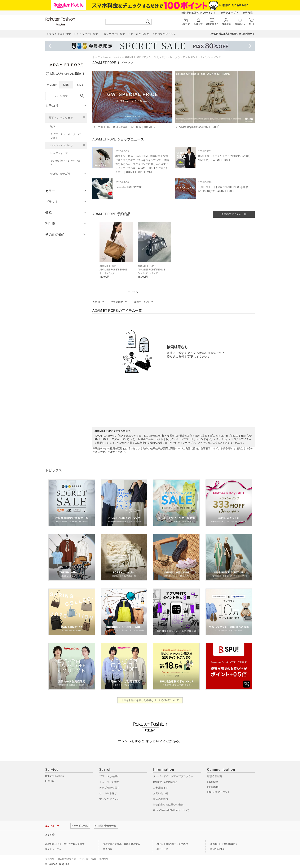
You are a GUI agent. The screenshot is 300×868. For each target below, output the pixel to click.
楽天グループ (228, 13)
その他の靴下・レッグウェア (65, 163)
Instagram (213, 787)
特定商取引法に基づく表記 (168, 805)
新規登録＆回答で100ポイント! (199, 13)
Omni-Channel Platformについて (171, 810)
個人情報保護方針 (67, 859)
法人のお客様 (161, 799)
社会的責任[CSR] (88, 859)
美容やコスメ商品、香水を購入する (122, 844)
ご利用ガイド (161, 788)
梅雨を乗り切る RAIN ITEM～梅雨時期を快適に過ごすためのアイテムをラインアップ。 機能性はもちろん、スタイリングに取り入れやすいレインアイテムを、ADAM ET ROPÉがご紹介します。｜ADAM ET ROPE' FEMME (142, 164)
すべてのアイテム (109, 799)
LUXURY (50, 781)
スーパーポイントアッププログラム (173, 776)
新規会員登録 (215, 776)
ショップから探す (109, 782)
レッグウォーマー (60, 153)
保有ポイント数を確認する (224, 844)
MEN (66, 85)
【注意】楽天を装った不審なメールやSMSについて (150, 700)
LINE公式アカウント (219, 792)
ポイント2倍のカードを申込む (172, 844)
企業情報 (50, 859)
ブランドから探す (109, 776)
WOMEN (52, 85)
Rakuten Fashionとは (165, 782)
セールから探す (108, 793)
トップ (96, 57)
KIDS (80, 85)
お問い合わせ (161, 793)
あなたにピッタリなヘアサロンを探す (65, 844)
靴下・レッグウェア (61, 118)
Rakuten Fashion (112, 57)
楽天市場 (248, 13)
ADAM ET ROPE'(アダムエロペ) (142, 57)
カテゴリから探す (109, 788)
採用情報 (104, 859)
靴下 (53, 127)
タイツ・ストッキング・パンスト (65, 136)
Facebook (213, 782)
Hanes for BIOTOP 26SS (129, 187)
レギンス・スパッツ (62, 146)
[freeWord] (66, 96)
